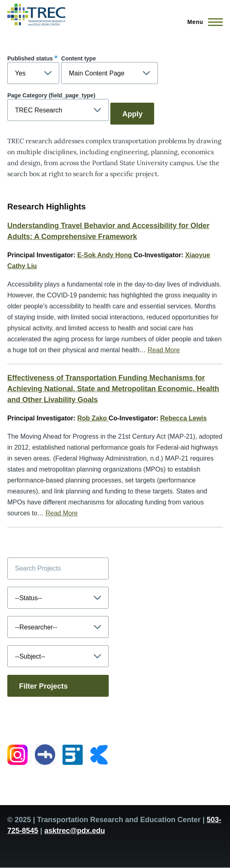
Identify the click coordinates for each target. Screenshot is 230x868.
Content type (79, 58)
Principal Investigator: (41, 255)
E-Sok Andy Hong (106, 255)
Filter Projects (43, 686)
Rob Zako (93, 418)
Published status (30, 58)
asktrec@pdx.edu (75, 831)
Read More (164, 350)
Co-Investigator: (158, 255)
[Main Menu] (203, 22)
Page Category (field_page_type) (51, 95)
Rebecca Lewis (184, 418)
